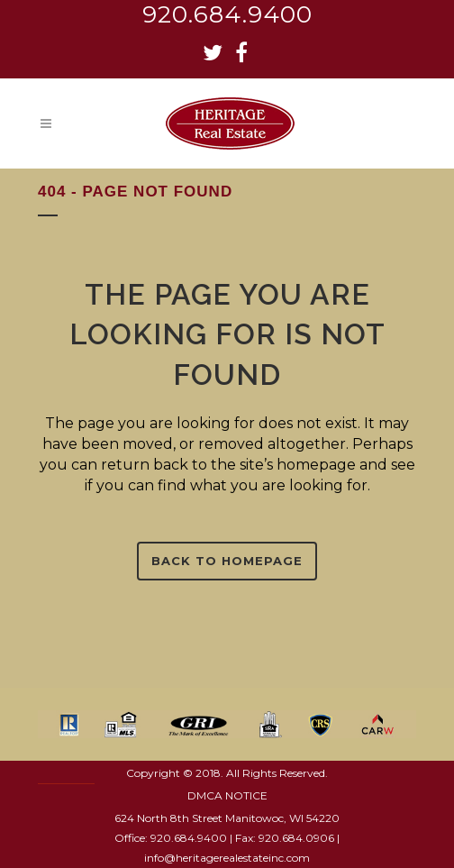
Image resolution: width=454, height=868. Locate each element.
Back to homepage (227, 561)
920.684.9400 (227, 14)
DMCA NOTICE (227, 795)
